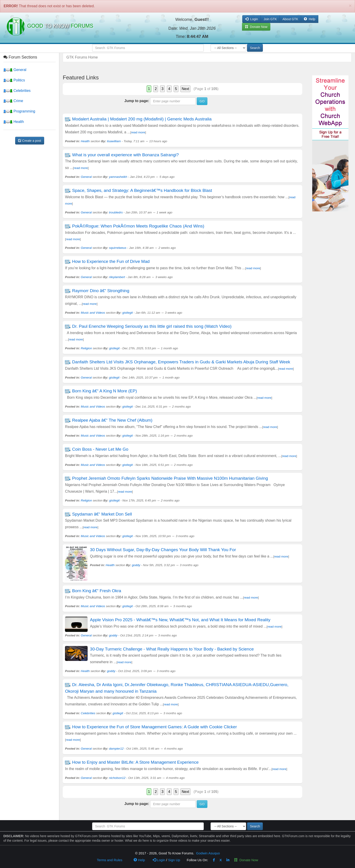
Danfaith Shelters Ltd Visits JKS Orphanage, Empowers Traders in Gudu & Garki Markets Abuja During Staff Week (181, 362)
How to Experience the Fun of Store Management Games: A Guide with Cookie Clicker (155, 727)
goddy (136, 565)
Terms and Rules (110, 860)
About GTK (290, 19)
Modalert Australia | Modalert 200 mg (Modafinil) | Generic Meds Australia (142, 119)
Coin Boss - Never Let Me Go (100, 449)
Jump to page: (137, 101)
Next (186, 89)
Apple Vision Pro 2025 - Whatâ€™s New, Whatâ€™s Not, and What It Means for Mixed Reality (180, 620)
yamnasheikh (118, 177)
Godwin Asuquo (208, 853)
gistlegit (127, 313)
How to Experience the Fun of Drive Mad (111, 261)
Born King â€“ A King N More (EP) (105, 391)
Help (310, 19)
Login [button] (252, 19)
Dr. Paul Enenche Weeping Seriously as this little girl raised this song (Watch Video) (152, 326)
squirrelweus (118, 248)
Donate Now (246, 860)
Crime (13, 101)
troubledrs (116, 212)
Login (159, 860)
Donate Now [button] (256, 27)
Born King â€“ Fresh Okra (97, 591)
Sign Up (174, 860)
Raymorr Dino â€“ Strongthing (101, 291)
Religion (86, 348)
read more (138, 132)
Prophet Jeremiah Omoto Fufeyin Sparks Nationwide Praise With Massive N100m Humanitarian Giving (170, 478)
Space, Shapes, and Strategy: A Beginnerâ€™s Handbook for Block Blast (142, 190)
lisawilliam (114, 141)
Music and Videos (93, 313)
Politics (14, 80)
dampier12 (116, 749)
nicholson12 (117, 778)
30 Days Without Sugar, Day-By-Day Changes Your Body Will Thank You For (163, 550)
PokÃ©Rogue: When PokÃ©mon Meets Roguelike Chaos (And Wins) (138, 226)
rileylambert (117, 277)
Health (14, 122)
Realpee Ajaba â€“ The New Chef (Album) (112, 420)
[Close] (350, 6)
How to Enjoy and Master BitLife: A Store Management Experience (136, 762)
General (15, 70)
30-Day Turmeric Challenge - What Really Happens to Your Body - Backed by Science (172, 649)
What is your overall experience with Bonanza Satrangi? (126, 155)
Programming (19, 111)
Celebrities (17, 91)
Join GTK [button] (270, 19)
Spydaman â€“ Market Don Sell (102, 514)
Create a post (30, 141)
